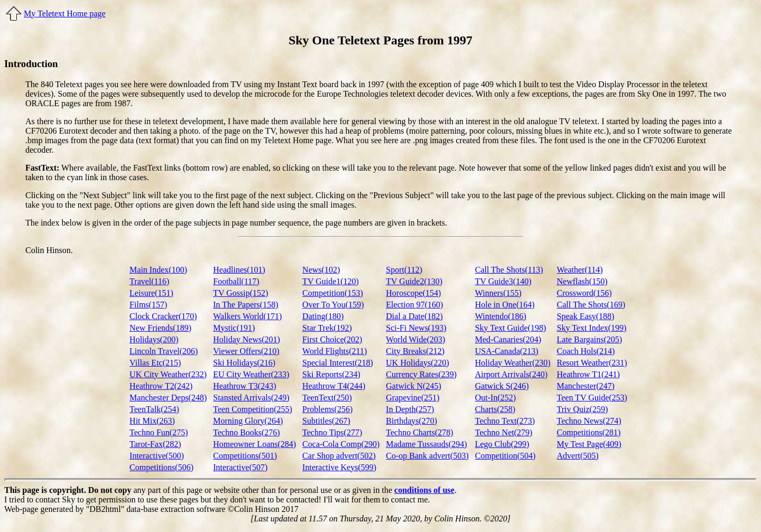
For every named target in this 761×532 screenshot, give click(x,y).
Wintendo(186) (501, 316)
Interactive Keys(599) (339, 467)
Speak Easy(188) (586, 316)
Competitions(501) (245, 456)
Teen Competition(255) (253, 409)
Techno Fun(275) (159, 432)
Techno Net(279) (504, 432)
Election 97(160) (414, 305)
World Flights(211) (335, 351)
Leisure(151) (151, 293)
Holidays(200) (154, 339)
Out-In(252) (495, 398)
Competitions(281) (589, 432)
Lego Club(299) (502, 444)
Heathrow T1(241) (588, 374)
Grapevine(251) (412, 398)
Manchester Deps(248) (168, 398)
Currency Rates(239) (421, 374)
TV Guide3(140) (503, 281)
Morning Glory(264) (248, 421)
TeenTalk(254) (154, 409)
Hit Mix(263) (152, 421)
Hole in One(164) (505, 305)
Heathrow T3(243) (244, 386)
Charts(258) (495, 409)
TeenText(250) (327, 398)
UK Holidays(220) (417, 363)
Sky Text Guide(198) (511, 328)
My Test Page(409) (589, 444)
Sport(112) (404, 270)
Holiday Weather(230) (513, 363)
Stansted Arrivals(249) (251, 398)
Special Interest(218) (338, 363)
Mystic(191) (234, 328)
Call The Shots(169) (591, 305)
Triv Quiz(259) (583, 409)
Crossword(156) (584, 293)
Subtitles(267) (326, 421)
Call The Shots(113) (509, 270)
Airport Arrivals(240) (511, 374)
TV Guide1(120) (331, 281)
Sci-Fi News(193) (416, 328)
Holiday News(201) (247, 339)
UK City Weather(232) (168, 374)
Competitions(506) (161, 467)
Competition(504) (505, 456)
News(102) (321, 270)
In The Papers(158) (245, 305)
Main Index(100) (158, 270)
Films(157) (148, 305)
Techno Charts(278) (419, 432)
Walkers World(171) (247, 316)
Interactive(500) (157, 456)
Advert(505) (578, 456)
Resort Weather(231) (592, 363)
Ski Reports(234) (331, 374)
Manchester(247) (586, 386)
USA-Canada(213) (507, 351)
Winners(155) (498, 293)
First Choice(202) (332, 339)
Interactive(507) (240, 467)
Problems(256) (327, 409)
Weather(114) (580, 270)
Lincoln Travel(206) (164, 351)
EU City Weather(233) (251, 374)
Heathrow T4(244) (334, 386)
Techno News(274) (589, 421)
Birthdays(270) (411, 421)
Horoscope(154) (413, 293)
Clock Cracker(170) (163, 316)
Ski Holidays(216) (244, 363)
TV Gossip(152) (240, 293)
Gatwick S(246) (502, 386)
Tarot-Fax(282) (155, 444)
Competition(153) (333, 293)
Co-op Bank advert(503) (427, 456)
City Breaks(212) (415, 351)
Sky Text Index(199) (592, 328)
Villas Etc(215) (155, 363)
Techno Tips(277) (332, 432)
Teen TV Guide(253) (592, 398)
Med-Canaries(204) (508, 339)
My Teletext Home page (65, 13)
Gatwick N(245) (413, 386)
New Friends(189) (160, 328)
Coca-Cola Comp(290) (341, 444)
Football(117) (236, 281)
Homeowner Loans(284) (254, 444)
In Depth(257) (410, 409)
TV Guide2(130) (414, 281)
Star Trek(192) (327, 328)
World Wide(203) (415, 339)
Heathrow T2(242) (161, 386)
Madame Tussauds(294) (426, 444)
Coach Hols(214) (586, 351)
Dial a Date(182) (414, 316)
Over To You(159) (333, 305)
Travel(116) (149, 281)
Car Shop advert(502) (339, 456)
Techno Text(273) (505, 421)
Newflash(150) (582, 281)
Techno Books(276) (246, 432)
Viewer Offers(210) (246, 351)
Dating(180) (323, 316)
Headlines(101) (239, 270)
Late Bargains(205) (590, 339)
